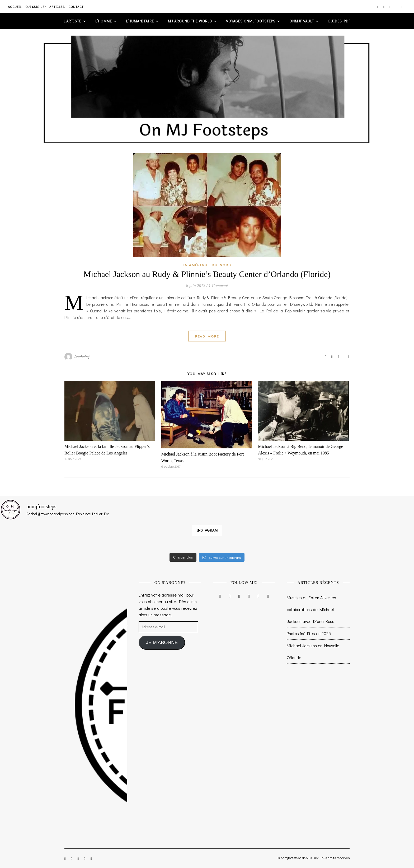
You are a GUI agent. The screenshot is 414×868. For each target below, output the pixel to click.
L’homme (104, 21)
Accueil (15, 7)
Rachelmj (82, 357)
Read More (207, 336)
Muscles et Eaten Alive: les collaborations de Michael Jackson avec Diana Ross (311, 609)
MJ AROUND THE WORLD (190, 21)
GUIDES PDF (339, 21)
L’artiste (72, 21)
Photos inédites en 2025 (309, 633)
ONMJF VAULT (302, 21)
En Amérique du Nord (207, 265)
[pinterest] (396, 7)
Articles (57, 7)
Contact (76, 7)
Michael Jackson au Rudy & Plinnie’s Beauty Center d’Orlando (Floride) (207, 274)
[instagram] (378, 7)
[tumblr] (402, 7)
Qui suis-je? (36, 7)
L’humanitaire (140, 21)
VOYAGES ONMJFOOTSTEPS (251, 21)
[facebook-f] (384, 7)
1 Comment (218, 286)
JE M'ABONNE (162, 642)
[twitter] (390, 7)
